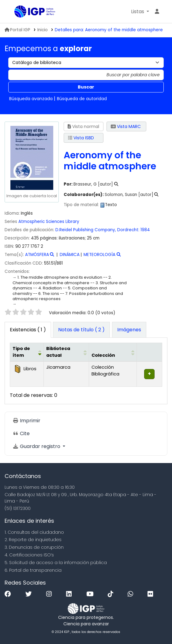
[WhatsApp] (132, 594)
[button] (140, 12)
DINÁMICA (70, 255)
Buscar (86, 87)
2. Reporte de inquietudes (33, 540)
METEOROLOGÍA (99, 255)
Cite (21, 433)
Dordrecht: (128, 230)
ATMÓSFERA (37, 255)
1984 (145, 230)
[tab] (81, 330)
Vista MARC (126, 126)
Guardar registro (37, 446)
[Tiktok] (112, 594)
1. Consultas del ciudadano (34, 532)
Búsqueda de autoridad (82, 99)
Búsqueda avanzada (31, 99)
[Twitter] (30, 594)
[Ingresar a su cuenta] (157, 12)
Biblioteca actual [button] (58, 352)
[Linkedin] (70, 594)
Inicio (43, 30)
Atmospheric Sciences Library (49, 222)
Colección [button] (103, 355)
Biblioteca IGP (17, 12)
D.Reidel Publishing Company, (86, 230)
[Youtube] (91, 594)
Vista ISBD (81, 138)
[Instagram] (50, 594)
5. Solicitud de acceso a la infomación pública (56, 563)
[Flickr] (152, 594)
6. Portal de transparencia (33, 570)
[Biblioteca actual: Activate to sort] (66, 352)
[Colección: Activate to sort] (113, 352)
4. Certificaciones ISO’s (29, 555)
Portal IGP (17, 30)
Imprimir (26, 421)
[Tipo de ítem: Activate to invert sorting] (27, 352)
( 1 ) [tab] (28, 330)
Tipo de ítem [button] (21, 352)
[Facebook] (9, 594)
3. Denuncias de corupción (34, 547)
